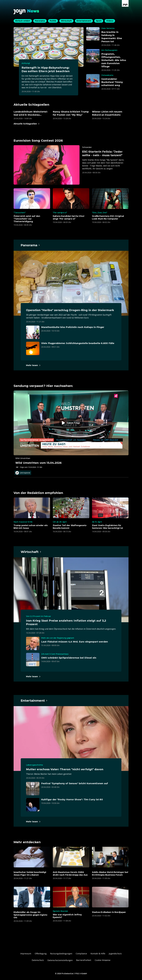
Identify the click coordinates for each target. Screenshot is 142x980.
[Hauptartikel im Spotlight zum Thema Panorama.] (30, 245)
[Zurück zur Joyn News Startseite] (26, 12)
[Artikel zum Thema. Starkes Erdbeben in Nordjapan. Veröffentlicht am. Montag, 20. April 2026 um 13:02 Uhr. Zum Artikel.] (110, 902)
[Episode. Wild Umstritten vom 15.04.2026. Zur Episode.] (71, 429)
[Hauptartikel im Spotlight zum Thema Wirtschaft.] (31, 552)
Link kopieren (23, 473)
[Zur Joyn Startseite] (125, 3)
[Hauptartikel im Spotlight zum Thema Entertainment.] (34, 701)
